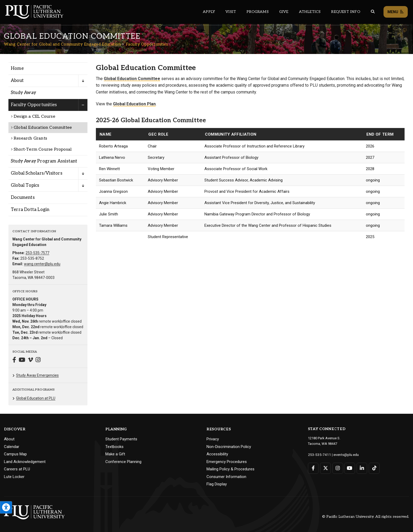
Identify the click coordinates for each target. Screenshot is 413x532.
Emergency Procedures (227, 462)
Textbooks (114, 447)
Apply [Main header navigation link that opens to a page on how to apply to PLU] (209, 12)
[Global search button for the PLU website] (373, 12)
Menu (396, 12)
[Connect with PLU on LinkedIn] (361, 468)
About (9, 439)
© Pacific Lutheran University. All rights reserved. (366, 517)
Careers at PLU (17, 469)
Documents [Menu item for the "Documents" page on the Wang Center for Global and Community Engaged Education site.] (23, 198)
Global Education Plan (134, 104)
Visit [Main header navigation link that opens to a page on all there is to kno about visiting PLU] (231, 12)
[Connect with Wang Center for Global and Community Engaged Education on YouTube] (22, 360)
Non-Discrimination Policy (229, 447)
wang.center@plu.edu (42, 264)
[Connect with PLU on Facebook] (313, 468)
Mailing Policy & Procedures (230, 469)
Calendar (12, 447)
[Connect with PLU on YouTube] (349, 468)
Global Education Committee (132, 79)
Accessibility (217, 454)
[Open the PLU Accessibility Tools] (6, 507)
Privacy (213, 439)
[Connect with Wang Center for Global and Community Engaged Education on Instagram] (38, 360)
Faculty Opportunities (147, 44)
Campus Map (15, 454)
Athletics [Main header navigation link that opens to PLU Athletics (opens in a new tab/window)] (310, 12)
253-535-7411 (318, 454)
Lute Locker (14, 477)
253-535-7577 (37, 253)
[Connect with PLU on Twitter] (325, 468)
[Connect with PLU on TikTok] (373, 468)
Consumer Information (226, 477)
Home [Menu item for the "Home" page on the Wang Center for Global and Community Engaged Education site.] (17, 68)
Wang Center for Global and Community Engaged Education (62, 44)
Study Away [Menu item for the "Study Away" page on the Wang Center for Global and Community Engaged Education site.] (23, 93)
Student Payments (121, 439)
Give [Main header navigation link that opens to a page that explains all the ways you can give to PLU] (284, 12)
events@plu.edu (343, 454)
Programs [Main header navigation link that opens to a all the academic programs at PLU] (258, 12)
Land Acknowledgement (25, 462)
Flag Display (217, 484)
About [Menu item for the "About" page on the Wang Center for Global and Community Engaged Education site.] (17, 81)
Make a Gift (115, 454)
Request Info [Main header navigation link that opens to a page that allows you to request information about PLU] (346, 12)
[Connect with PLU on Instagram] (337, 468)
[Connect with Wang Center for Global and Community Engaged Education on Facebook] (14, 360)
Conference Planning (123, 462)
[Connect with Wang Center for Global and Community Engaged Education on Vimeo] (30, 360)
